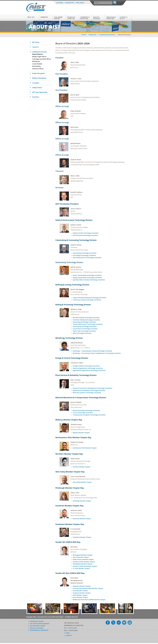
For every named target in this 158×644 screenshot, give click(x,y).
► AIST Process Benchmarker (39, 624)
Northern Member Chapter (82, 467)
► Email (67, 633)
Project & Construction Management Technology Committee (92, 388)
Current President (37, 64)
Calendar (60, 3)
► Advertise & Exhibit (36, 621)
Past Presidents (36, 66)
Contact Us (35, 47)
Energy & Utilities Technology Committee (86, 366)
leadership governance (108, 35)
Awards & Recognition (39, 73)
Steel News (80, 3)
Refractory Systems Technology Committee (87, 393)
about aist (93, 35)
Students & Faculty (123, 18)
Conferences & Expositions (85, 18)
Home (84, 35)
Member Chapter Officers (39, 57)
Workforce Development (39, 78)
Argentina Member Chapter (82, 586)
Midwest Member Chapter (81, 433)
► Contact (68, 636)
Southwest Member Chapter (82, 537)
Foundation (69, 3)
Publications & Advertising (111, 18)
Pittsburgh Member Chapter (82, 501)
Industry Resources (97, 18)
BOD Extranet (36, 61)
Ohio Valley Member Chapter (82, 482)
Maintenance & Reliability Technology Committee (89, 390)
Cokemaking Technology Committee (85, 253)
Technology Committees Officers (42, 59)
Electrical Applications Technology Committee (88, 368)
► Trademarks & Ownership (38, 630)
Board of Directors (38, 54)
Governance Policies (38, 69)
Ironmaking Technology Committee (84, 255)
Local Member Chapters (58, 18)
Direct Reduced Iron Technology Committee (87, 258)
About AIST (31, 17)
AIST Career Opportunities (40, 92)
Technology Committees (71, 18)
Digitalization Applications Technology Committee (89, 370)
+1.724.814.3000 (72, 628)
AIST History (36, 42)
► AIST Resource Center (37, 626)
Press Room (36, 97)
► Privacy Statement (36, 628)
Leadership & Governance (40, 52)
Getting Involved (37, 88)
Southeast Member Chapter (82, 519)
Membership (44, 17)
